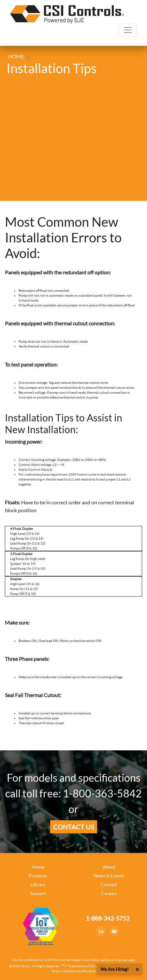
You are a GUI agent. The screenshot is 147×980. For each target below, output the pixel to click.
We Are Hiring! (114, 969)
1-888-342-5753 (108, 918)
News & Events (109, 876)
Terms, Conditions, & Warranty (73, 971)
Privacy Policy (90, 960)
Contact (109, 884)
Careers (109, 893)
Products (38, 876)
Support (38, 893)
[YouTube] (114, 931)
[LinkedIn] (101, 931)
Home (38, 867)
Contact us (74, 827)
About (109, 867)
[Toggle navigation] (128, 30)
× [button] (137, 969)
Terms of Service (116, 960)
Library (38, 884)
